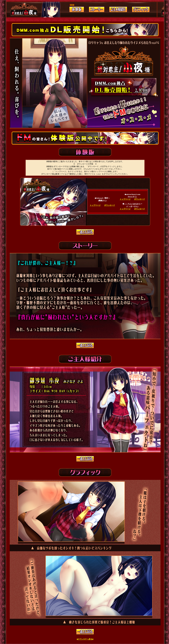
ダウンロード (110, 205)
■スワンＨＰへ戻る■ (85, 639)
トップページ (95, 205)
